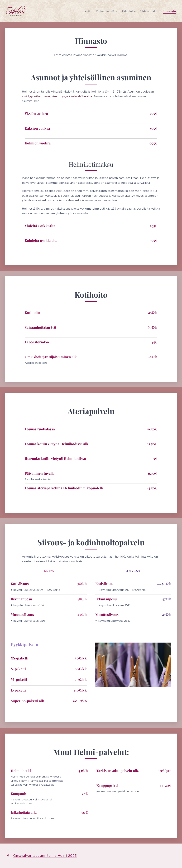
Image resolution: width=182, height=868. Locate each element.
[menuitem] (88, 11)
